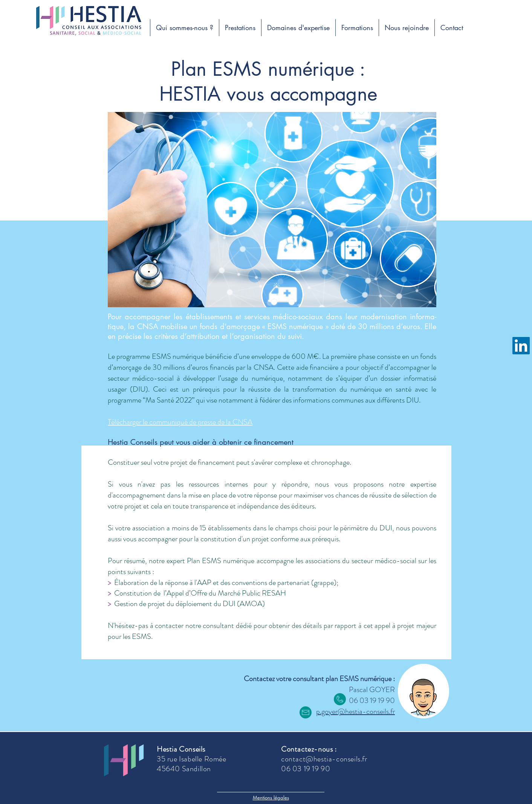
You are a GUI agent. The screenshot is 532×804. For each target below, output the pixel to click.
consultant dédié (227, 626)
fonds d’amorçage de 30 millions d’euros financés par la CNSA (272, 362)
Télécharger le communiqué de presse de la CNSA (180, 422)
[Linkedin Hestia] (521, 346)
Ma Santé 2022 (169, 400)
